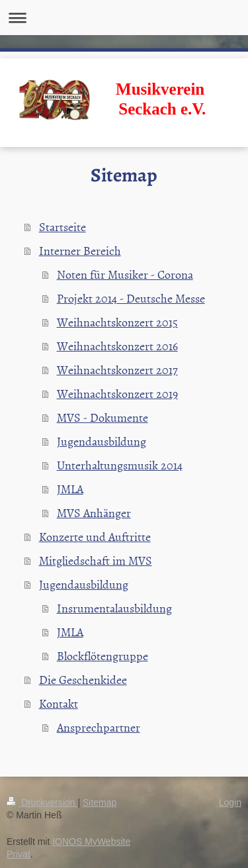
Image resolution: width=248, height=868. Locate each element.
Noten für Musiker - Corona (125, 274)
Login (230, 802)
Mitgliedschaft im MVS (96, 560)
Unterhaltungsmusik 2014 (120, 465)
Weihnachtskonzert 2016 (117, 346)
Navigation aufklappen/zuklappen (124, 18)
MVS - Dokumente (103, 417)
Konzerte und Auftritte (95, 537)
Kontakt (59, 703)
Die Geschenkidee (83, 680)
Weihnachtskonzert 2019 (117, 394)
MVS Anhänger (94, 513)
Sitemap (100, 802)
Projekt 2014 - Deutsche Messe (131, 298)
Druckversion (42, 802)
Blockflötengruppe (103, 656)
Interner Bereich (80, 251)
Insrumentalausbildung (114, 608)
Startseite (62, 227)
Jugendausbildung (102, 441)
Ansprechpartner (99, 727)
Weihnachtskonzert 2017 (117, 370)
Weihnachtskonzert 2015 (117, 322)
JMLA (70, 489)
